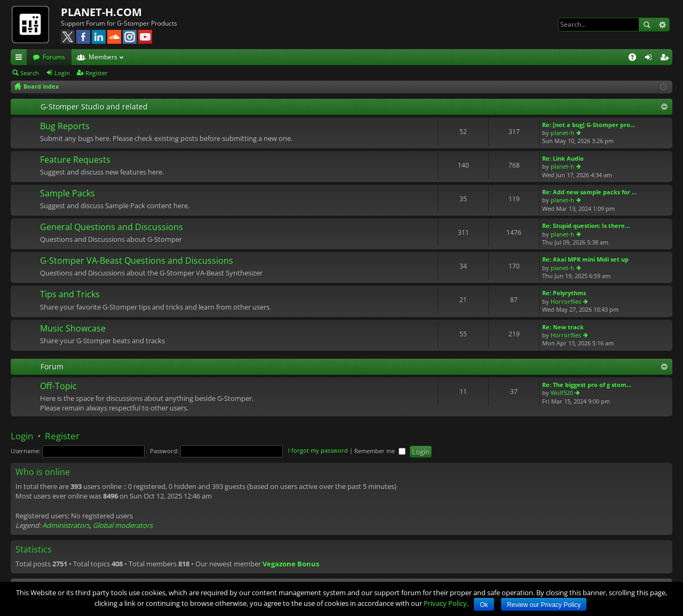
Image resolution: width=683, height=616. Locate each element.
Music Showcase (73, 329)
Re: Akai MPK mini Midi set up (585, 259)
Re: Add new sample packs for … (589, 192)
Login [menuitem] (650, 59)
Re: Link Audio (563, 158)
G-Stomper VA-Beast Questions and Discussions (137, 261)
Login (62, 73)
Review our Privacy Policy (544, 605)
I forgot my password (318, 451)
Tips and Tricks (70, 295)
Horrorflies (566, 301)
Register (97, 73)
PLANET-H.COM (101, 12)
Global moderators (123, 525)
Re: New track (563, 327)
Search (647, 25)
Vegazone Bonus (291, 564)
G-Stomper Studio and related (94, 106)
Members (103, 57)
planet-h (562, 133)
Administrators (66, 525)
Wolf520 (562, 393)
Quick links (21, 59)
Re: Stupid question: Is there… (586, 226)
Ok (484, 605)
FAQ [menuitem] (636, 59)
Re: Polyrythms (564, 293)
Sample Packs (67, 194)
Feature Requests (75, 160)
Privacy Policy (445, 603)
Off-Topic (58, 386)
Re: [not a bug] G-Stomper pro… (589, 125)
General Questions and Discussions (112, 227)
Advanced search (662, 25)
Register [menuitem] (666, 59)
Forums (54, 57)
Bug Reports (65, 127)
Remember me (380, 451)
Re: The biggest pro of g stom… (587, 385)
